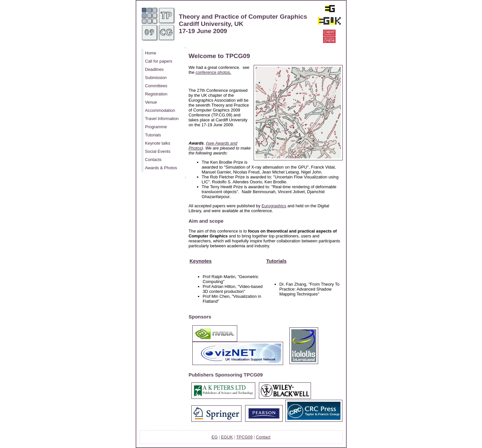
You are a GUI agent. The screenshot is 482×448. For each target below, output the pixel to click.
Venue (151, 102)
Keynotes (201, 261)
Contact (263, 437)
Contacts (154, 160)
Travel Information (162, 119)
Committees (156, 86)
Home (151, 53)
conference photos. (213, 72)
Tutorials (153, 135)
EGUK (227, 437)
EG (215, 437)
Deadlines (154, 69)
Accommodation (160, 110)
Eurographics (274, 206)
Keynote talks (158, 143)
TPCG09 (244, 437)
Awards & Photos (161, 168)
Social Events (158, 151)
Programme (156, 127)
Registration (156, 94)
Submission (156, 78)
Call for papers (159, 61)
